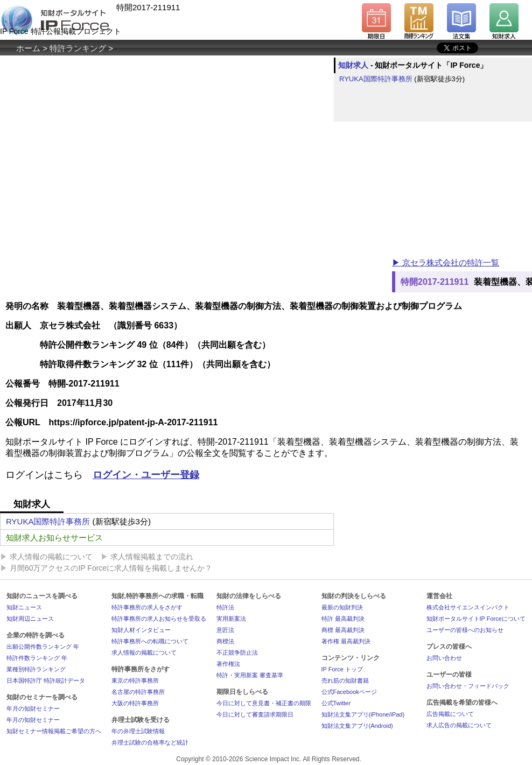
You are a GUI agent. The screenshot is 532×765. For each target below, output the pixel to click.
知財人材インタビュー (141, 630)
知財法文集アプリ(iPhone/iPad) (363, 714)
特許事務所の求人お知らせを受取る (159, 619)
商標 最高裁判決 (343, 630)
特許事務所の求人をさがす (147, 607)
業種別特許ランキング (36, 669)
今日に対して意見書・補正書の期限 (264, 703)
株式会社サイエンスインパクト (468, 607)
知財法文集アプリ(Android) (357, 726)
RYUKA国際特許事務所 (376, 79)
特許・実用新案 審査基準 (250, 675)
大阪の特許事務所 (135, 703)
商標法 (225, 641)
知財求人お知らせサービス (54, 538)
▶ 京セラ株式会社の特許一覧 (446, 262)
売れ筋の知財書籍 (345, 680)
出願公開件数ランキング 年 (43, 647)
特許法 (225, 607)
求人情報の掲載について (51, 557)
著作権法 (228, 664)
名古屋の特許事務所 (138, 692)
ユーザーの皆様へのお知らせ (465, 630)
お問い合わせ (444, 658)
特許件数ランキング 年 (37, 658)
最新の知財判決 (342, 607)
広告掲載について (450, 714)
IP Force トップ (342, 669)
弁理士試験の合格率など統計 (150, 742)
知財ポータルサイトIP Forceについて (476, 619)
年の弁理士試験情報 (138, 731)
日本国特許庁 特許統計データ (46, 680)
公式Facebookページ (349, 692)
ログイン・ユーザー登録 (146, 475)
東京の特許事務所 (135, 680)
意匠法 (225, 630)
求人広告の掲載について (459, 725)
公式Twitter (336, 703)
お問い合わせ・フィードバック (468, 686)
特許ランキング (78, 48)
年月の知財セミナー (33, 708)
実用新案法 (231, 619)
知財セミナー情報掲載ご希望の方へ (54, 731)
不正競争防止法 (237, 652)
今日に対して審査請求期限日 (255, 714)
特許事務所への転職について (150, 641)
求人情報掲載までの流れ (152, 557)
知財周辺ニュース (30, 619)
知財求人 (353, 65)
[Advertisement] (196, 199)
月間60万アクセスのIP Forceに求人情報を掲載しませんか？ (111, 568)
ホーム (28, 48)
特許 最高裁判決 (343, 619)
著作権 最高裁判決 (346, 641)
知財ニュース (24, 607)
